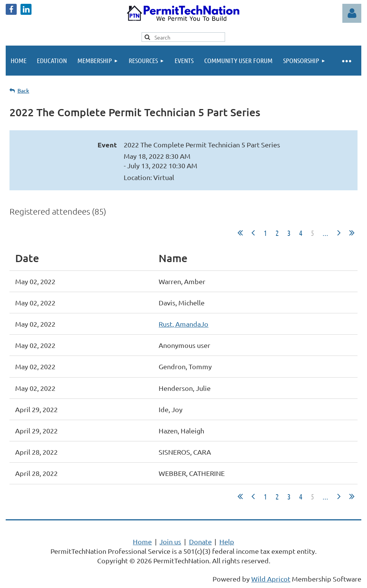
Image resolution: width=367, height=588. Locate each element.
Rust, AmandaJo (183, 324)
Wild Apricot (271, 579)
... (325, 233)
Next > (339, 233)
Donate (200, 541)
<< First (240, 233)
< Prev (253, 233)
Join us (170, 541)
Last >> (352, 233)
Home (142, 541)
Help (227, 541)
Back (23, 91)
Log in (352, 13)
